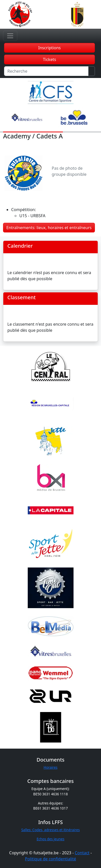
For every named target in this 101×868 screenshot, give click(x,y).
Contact (82, 853)
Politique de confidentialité (51, 859)
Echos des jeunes (51, 839)
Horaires (50, 767)
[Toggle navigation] (10, 36)
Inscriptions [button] (49, 48)
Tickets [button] (50, 59)
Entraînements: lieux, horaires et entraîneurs (49, 228)
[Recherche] (46, 71)
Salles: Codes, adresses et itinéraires (51, 830)
